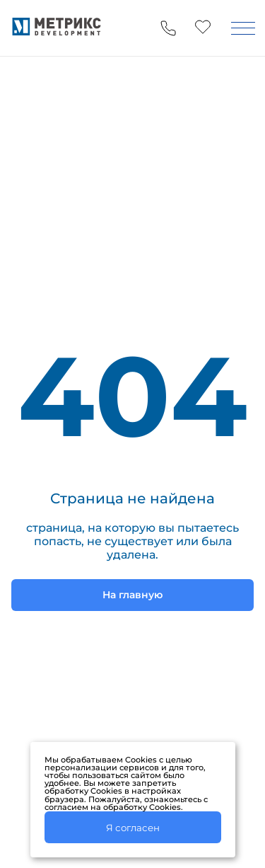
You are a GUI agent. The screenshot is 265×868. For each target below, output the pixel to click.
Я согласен (133, 828)
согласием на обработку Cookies (113, 807)
